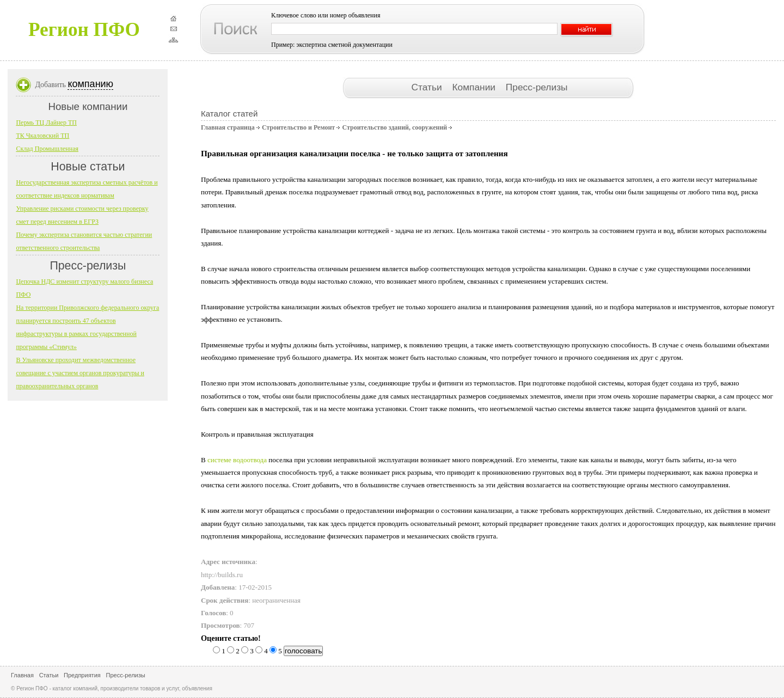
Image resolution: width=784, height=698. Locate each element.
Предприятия (82, 675)
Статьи (428, 87)
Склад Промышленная (47, 149)
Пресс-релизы (537, 87)
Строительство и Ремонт (298, 127)
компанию (90, 84)
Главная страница (228, 127)
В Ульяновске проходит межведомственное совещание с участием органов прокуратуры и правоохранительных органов (80, 373)
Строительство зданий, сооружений (394, 127)
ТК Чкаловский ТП (42, 136)
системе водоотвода (237, 460)
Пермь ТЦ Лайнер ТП (46, 123)
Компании (475, 87)
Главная (22, 675)
